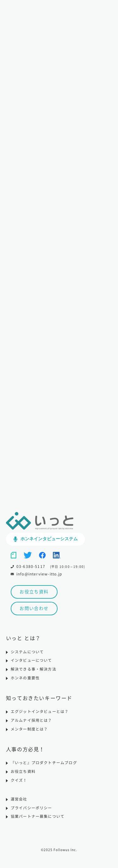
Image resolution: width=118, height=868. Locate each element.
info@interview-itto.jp (40, 577)
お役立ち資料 (34, 596)
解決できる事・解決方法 (34, 673)
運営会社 (19, 803)
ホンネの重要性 (25, 682)
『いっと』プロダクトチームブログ (44, 767)
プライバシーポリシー (31, 812)
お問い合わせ (34, 612)
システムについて (27, 655)
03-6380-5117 (31, 570)
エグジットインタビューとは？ (40, 715)
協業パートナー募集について (38, 821)
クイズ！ (19, 784)
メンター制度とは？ (29, 733)
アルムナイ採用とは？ (31, 724)
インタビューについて (31, 664)
